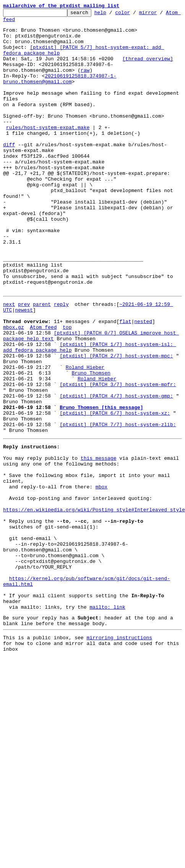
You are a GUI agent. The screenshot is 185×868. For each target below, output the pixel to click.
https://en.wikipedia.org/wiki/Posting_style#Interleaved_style (94, 606)
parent (42, 361)
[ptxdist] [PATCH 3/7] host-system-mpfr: (118, 457)
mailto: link (107, 723)
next (9, 361)
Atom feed (16, 23)
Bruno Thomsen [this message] (101, 485)
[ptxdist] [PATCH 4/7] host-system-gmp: (116, 471)
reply (61, 361)
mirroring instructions (119, 756)
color (134, 15)
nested (143, 382)
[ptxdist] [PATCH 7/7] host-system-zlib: (118, 506)
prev (24, 361)
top (67, 389)
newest (24, 368)
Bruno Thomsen (91, 444)
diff (9, 172)
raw (85, 82)
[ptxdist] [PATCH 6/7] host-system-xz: (115, 492)
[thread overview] (148, 69)
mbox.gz (14, 389)
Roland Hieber (85, 437)
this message (99, 544)
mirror (160, 15)
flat (125, 382)
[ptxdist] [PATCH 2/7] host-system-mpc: (116, 423)
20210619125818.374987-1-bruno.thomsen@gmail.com (60, 93)
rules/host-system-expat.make (48, 151)
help (112, 15)
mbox (101, 578)
